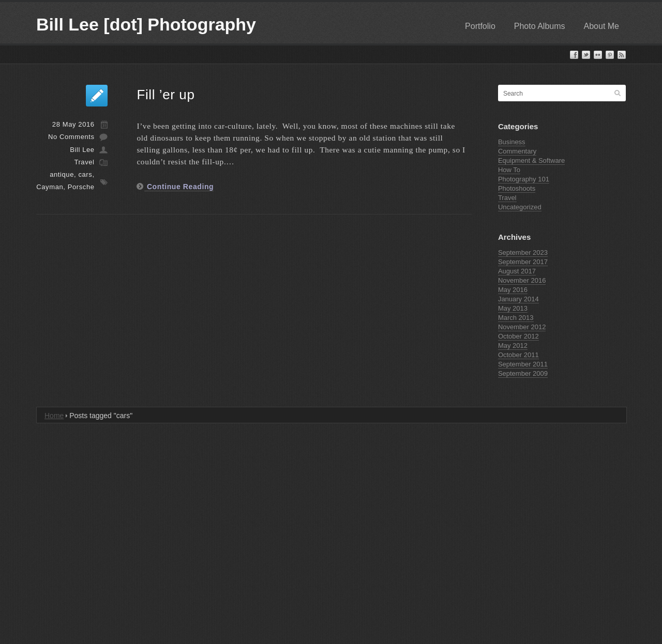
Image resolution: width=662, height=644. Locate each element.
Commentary (517, 151)
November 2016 (522, 280)
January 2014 (518, 299)
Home (54, 416)
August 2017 (517, 271)
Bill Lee (82, 150)
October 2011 (518, 355)
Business (512, 142)
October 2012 (518, 336)
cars (85, 174)
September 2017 (523, 262)
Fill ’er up (165, 95)
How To (509, 170)
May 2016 (513, 290)
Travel (84, 162)
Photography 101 (524, 179)
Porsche (81, 187)
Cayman (50, 187)
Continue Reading (179, 187)
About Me (601, 26)
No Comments (71, 137)
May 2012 (513, 346)
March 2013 (516, 318)
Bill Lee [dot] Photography (146, 24)
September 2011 (523, 364)
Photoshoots (517, 188)
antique (62, 174)
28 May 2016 (73, 124)
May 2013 (513, 308)
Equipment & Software (531, 160)
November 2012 (522, 327)
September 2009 (523, 373)
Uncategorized (520, 207)
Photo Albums (540, 26)
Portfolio (480, 26)
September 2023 (523, 252)
